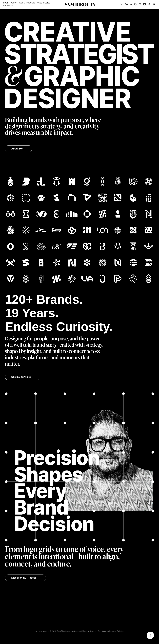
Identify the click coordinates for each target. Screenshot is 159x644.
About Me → (19, 149)
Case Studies (44, 3)
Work (22, 3)
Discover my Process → (25, 578)
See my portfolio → (23, 377)
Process (31, 3)
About (14, 3)
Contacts (8, 6)
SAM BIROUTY (80, 4)
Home (6, 3)
